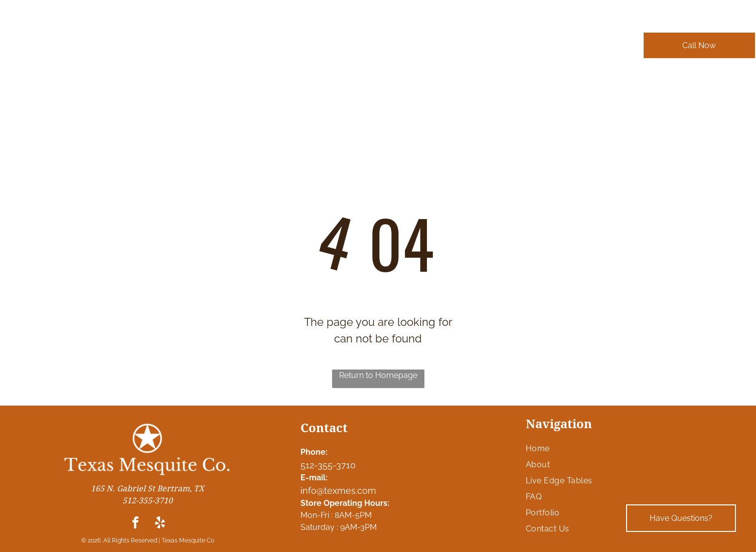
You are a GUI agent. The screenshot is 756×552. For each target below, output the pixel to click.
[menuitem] (195, 50)
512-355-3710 (328, 465)
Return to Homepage (378, 375)
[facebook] (135, 524)
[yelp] (160, 524)
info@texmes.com (338, 491)
